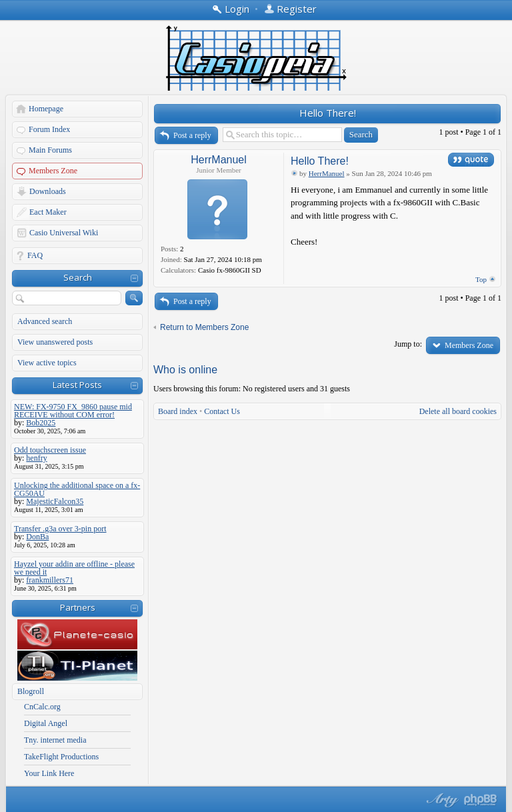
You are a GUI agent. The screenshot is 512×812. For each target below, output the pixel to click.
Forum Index (49, 129)
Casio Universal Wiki (64, 233)
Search (78, 277)
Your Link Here (49, 773)
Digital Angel (46, 723)
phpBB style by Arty (441, 800)
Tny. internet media (55, 740)
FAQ (35, 255)
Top (481, 279)
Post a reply (192, 135)
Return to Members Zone (204, 327)
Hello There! (328, 113)
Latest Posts (77, 385)
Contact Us (222, 411)
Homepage (46, 109)
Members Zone (53, 171)
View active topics (47, 363)
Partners (78, 607)
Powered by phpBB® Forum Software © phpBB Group (481, 800)
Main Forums (50, 150)
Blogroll (31, 691)
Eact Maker (48, 212)
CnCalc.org (42, 707)
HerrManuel (219, 160)
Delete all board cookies (458, 411)
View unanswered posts (55, 342)
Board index (178, 411)
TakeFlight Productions (61, 757)
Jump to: (408, 344)
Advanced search (45, 321)
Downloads (48, 191)
